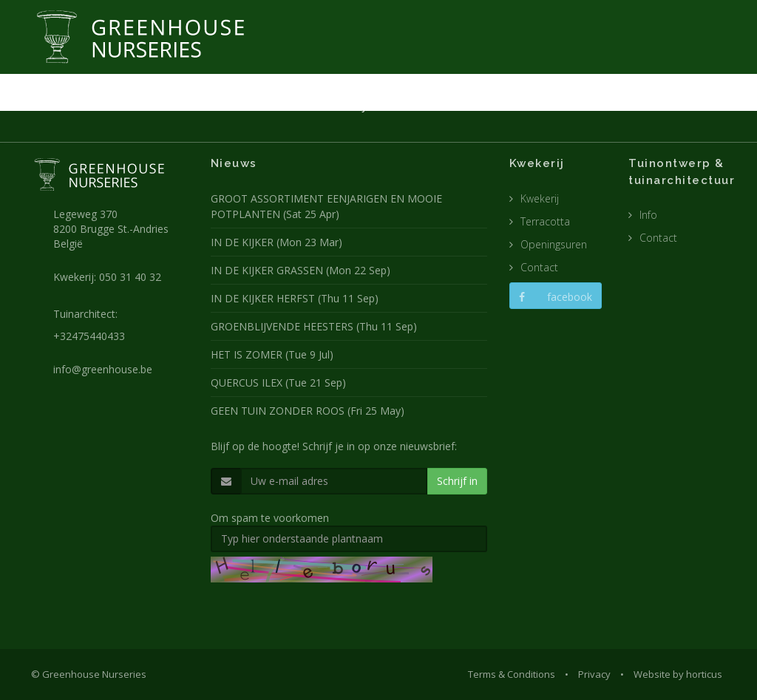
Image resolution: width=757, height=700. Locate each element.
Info (648, 215)
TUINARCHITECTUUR (431, 106)
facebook (556, 297)
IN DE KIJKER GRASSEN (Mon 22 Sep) (301, 270)
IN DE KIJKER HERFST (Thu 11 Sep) (295, 298)
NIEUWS (284, 106)
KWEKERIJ (344, 106)
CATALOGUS (583, 106)
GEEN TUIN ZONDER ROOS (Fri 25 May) (308, 411)
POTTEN (515, 106)
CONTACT (653, 106)
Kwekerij (540, 198)
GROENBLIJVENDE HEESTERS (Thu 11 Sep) (314, 326)
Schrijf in (457, 481)
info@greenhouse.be (103, 369)
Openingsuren (554, 244)
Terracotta (545, 221)
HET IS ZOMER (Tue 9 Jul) (272, 354)
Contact (539, 267)
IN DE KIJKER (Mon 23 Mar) (276, 242)
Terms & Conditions (512, 674)
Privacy (594, 674)
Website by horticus (678, 674)
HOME (230, 106)
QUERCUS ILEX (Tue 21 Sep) (278, 383)
